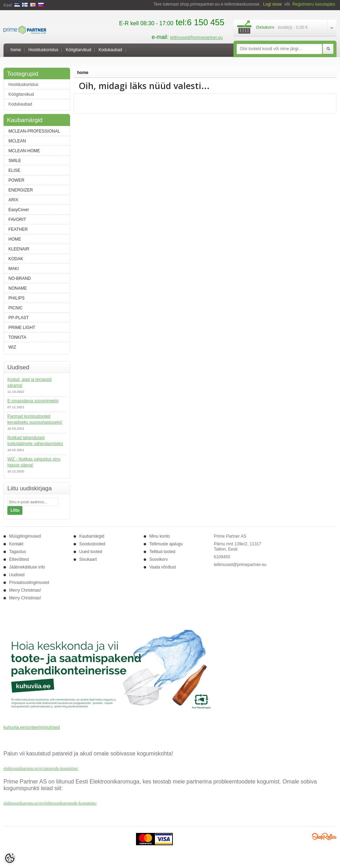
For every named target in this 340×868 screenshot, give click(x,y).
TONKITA (17, 337)
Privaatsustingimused (29, 583)
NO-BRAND (20, 278)
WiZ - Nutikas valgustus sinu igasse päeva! (34, 462)
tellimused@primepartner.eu (196, 38)
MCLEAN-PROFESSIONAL (34, 131)
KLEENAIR (19, 249)
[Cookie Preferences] (10, 858)
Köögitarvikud (78, 50)
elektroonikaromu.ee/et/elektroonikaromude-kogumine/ (50, 803)
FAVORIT (17, 220)
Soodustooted (92, 544)
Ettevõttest (19, 559)
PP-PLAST (19, 318)
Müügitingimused (25, 536)
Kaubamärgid (92, 536)
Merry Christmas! (25, 590)
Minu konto (160, 536)
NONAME (18, 288)
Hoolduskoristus (43, 50)
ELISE (14, 170)
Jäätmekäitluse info (27, 567)
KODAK (16, 259)
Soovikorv (159, 559)
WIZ (12, 347)
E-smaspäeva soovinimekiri (33, 401)
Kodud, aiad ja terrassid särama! (29, 382)
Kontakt (16, 544)
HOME (15, 239)
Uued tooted (91, 552)
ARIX (13, 200)
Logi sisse (273, 4)
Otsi (328, 49)
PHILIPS (16, 298)
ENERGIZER (21, 190)
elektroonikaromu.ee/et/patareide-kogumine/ (41, 768)
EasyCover (19, 210)
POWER (16, 180)
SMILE (15, 161)
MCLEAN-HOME (24, 151)
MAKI (13, 269)
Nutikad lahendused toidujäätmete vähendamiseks (35, 441)
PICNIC (16, 308)
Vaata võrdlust (163, 567)
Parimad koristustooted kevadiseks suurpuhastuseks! (35, 419)
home (16, 50)
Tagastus (18, 552)
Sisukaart (88, 559)
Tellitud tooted (162, 552)
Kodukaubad (110, 50)
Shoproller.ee (324, 836)
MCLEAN (17, 141)
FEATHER (18, 229)
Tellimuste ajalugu (166, 544)
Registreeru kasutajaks (314, 4)
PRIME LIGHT (22, 328)
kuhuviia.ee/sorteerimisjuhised (32, 727)
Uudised (17, 575)
